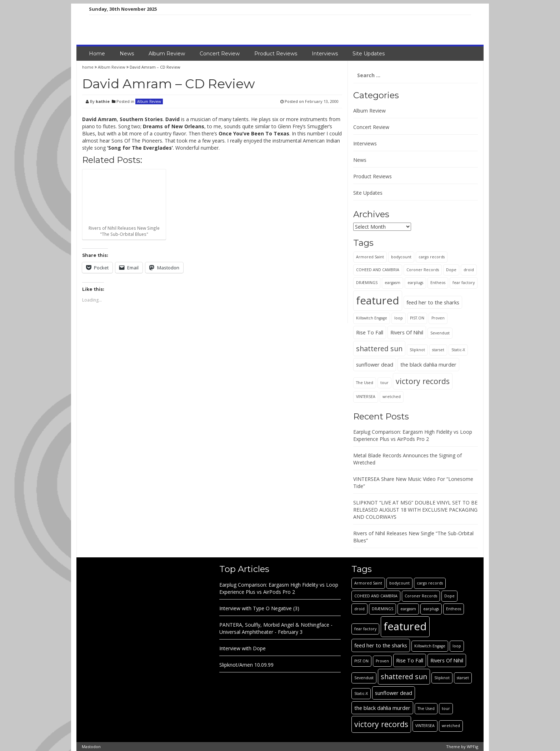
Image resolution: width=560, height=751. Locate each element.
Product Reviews (276, 54)
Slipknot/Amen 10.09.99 (246, 665)
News (127, 54)
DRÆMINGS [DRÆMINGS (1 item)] (367, 283)
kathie (103, 101)
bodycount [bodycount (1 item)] (401, 257)
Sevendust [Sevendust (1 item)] (440, 333)
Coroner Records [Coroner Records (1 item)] (423, 270)
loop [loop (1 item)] (399, 318)
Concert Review (220, 54)
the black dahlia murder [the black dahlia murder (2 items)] (428, 364)
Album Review (167, 54)
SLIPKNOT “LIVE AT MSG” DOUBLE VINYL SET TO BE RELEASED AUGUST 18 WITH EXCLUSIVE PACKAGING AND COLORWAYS (415, 510)
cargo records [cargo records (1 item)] (432, 257)
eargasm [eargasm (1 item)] (392, 283)
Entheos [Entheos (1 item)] (438, 283)
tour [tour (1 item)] (384, 383)
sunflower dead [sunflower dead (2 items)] (375, 364)
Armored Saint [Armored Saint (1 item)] (370, 257)
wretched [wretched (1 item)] (392, 397)
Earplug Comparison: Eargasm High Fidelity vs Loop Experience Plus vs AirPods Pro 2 (413, 435)
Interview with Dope (242, 648)
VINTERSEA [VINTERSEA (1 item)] (366, 397)
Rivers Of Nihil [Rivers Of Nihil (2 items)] (407, 332)
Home (97, 54)
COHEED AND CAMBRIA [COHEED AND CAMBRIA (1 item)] (378, 270)
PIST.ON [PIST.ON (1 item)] (417, 318)
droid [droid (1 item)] (469, 270)
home (88, 67)
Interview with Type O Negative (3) (259, 608)
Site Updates (369, 54)
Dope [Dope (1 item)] (451, 270)
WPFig (472, 747)
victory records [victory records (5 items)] (423, 381)
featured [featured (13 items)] (378, 300)
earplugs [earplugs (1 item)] (415, 283)
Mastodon (91, 747)
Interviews (325, 54)
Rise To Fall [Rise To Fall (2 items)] (370, 332)
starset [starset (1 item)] (438, 350)
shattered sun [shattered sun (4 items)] (379, 349)
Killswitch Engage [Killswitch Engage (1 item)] (372, 318)
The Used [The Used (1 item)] (365, 383)
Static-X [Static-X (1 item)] (458, 350)
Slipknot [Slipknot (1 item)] (417, 350)
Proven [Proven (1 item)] (438, 318)
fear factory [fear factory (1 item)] (464, 283)
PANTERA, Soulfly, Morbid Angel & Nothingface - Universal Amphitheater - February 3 (276, 628)
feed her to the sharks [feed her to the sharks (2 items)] (433, 302)
